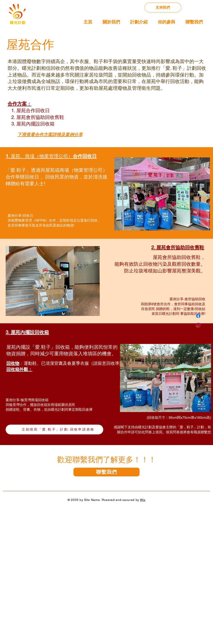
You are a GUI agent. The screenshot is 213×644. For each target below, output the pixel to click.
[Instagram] (198, 325)
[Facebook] (198, 316)
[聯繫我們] (106, 472)
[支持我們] (163, 8)
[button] (137, 20)
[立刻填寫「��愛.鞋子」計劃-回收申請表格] (54, 430)
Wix (143, 500)
